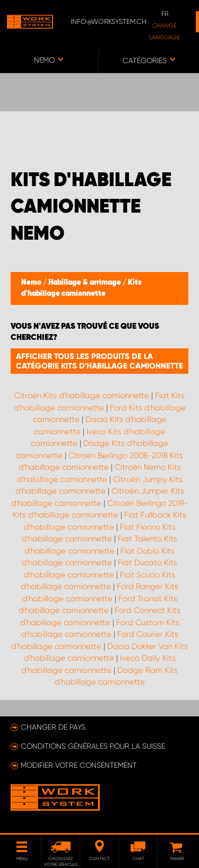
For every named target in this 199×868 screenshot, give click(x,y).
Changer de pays (53, 727)
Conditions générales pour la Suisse (93, 746)
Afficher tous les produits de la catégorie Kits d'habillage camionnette (99, 361)
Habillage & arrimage (85, 283)
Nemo (32, 283)
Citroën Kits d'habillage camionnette (82, 396)
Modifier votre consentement (79, 765)
